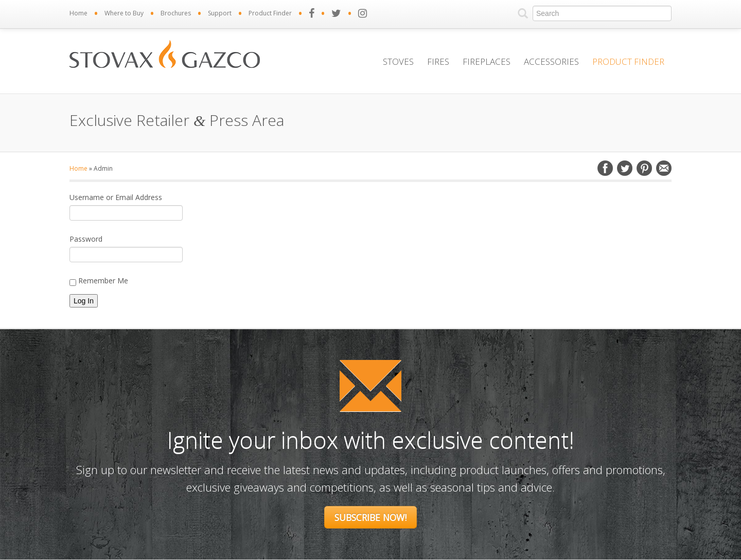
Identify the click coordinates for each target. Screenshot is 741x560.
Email (664, 168)
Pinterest (644, 168)
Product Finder (270, 13)
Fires (438, 61)
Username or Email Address (116, 197)
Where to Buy (124, 13)
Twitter (625, 168)
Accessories (551, 61)
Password (86, 239)
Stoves (398, 61)
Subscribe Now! (370, 517)
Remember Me (99, 281)
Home (78, 13)
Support (220, 13)
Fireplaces (487, 61)
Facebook (605, 168)
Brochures (176, 13)
